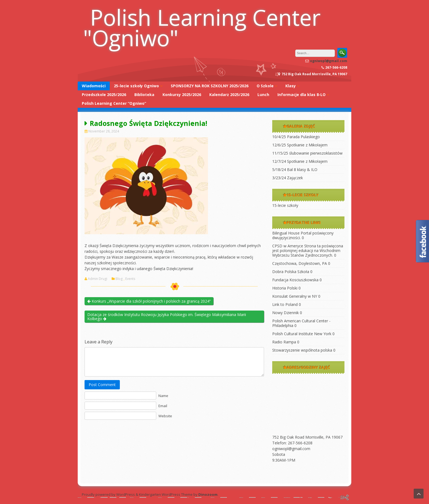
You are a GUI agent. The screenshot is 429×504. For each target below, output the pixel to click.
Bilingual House (286, 233)
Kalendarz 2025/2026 (229, 95)
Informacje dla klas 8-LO (302, 95)
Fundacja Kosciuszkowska (295, 280)
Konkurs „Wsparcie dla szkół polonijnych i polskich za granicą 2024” (149, 301)
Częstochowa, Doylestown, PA (300, 263)
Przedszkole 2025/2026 (104, 95)
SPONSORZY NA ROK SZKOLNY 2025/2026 (210, 86)
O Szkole (265, 86)
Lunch (263, 95)
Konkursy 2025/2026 (182, 95)
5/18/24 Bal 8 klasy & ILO (295, 170)
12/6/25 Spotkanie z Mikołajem (300, 145)
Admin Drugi (98, 279)
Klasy (291, 86)
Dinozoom (208, 494)
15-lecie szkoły (285, 205)
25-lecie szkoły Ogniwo (136, 86)
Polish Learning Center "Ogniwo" (202, 27)
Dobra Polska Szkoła (291, 272)
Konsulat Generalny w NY (295, 296)
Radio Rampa (284, 342)
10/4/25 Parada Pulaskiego (296, 137)
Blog (119, 279)
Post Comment (102, 385)
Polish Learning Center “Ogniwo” (114, 103)
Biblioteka (144, 95)
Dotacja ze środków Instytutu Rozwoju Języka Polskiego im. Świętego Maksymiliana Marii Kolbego (167, 317)
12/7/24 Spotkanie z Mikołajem (300, 161)
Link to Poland (285, 304)
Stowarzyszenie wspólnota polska (302, 350)
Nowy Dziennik (285, 313)
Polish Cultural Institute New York (302, 334)
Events (130, 279)
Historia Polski (285, 288)
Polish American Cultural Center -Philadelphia (301, 323)
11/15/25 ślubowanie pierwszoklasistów (307, 153)
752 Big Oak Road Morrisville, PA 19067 (307, 437)
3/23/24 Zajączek (288, 178)
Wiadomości (94, 86)
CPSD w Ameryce (288, 246)
